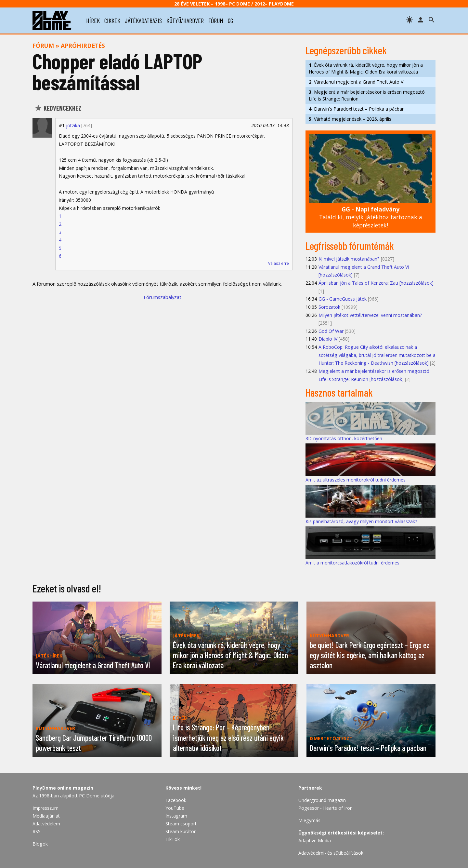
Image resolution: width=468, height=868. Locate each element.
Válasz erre (279, 263)
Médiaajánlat (46, 816)
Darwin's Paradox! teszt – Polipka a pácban (357, 109)
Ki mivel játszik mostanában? (349, 259)
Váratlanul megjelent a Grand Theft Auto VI (357, 82)
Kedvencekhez (58, 108)
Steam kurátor (181, 831)
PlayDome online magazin (63, 788)
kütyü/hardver (185, 20)
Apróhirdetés (83, 46)
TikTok (173, 839)
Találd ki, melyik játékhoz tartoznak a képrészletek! (371, 217)
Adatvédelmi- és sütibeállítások (331, 853)
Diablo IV (328, 339)
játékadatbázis (143, 20)
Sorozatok (329, 307)
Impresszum (45, 808)
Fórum (43, 46)
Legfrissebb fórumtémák (350, 246)
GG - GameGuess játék (343, 299)
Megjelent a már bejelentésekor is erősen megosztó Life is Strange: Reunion (367, 95)
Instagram (176, 816)
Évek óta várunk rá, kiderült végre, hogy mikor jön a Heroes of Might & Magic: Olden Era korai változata (366, 68)
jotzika (73, 125)
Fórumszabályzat (162, 297)
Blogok (40, 844)
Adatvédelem (46, 824)
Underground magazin (322, 800)
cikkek (112, 20)
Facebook (176, 800)
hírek (93, 20)
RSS (37, 831)
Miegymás (309, 820)
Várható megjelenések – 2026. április (350, 119)
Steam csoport (181, 824)
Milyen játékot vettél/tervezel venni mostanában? (370, 315)
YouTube (175, 808)
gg (230, 20)
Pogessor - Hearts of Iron (325, 808)
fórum (216, 20)
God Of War (331, 331)
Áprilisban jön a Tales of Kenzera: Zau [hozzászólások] (376, 283)
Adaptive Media (315, 841)
